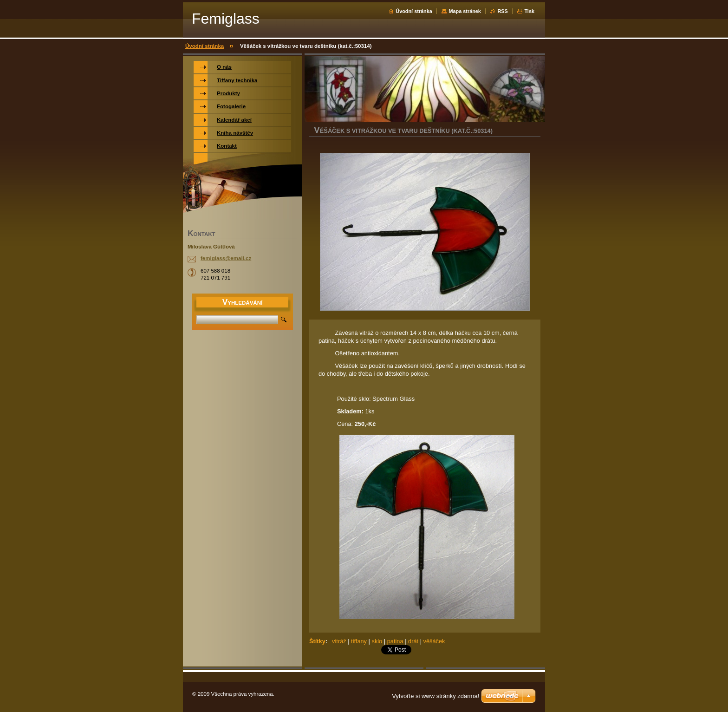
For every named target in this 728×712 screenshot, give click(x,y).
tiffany (359, 641)
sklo (377, 641)
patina (395, 641)
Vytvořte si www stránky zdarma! (435, 696)
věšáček (434, 641)
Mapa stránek (465, 11)
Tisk (529, 11)
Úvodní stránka (414, 11)
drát (413, 641)
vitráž (339, 641)
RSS (502, 11)
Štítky (317, 641)
